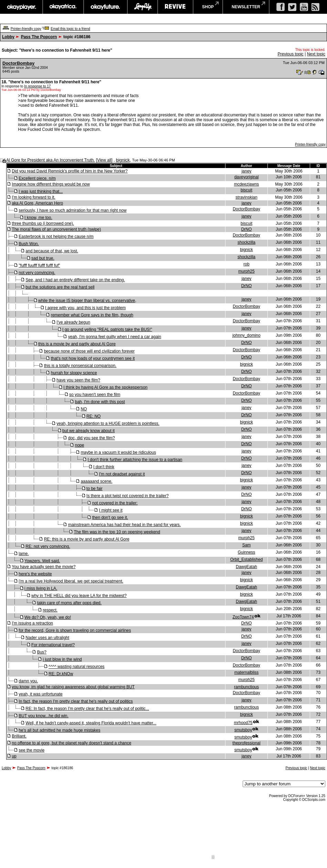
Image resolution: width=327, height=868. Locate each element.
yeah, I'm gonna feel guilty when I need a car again (115, 337)
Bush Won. (29, 244)
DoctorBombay (18, 63)
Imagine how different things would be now (51, 184)
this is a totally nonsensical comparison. (80, 366)
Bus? (42, 652)
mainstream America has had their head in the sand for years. (125, 525)
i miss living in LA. (41, 588)
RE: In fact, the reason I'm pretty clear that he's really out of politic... (87, 709)
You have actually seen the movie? (44, 567)
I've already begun (73, 322)
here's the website (35, 574)
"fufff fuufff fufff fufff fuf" (39, 265)
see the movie (31, 750)
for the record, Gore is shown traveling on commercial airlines (75, 630)
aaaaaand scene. (96, 481)
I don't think (104, 467)
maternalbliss (247, 672)
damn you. (28, 681)
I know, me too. (38, 218)
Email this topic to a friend (70, 29)
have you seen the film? (78, 380)
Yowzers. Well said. (42, 561)
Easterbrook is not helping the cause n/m (56, 237)
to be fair (94, 489)
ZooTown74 (243, 617)
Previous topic (290, 54)
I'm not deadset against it (122, 474)
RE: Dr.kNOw (61, 674)
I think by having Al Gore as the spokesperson (105, 387)
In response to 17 (37, 86)
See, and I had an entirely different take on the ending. (75, 280)
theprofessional (246, 743)
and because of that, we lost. (52, 251)
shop (208, 7)
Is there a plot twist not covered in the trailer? (128, 496)
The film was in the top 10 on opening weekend (117, 532)
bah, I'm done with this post (100, 402)
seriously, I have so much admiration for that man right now (72, 210)
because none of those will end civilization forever (89, 351)
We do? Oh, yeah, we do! (48, 617)
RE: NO (93, 416)
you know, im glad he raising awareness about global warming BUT (73, 687)
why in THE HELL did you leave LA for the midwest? (79, 596)
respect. (50, 610)
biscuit (246, 190)
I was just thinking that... (41, 191)
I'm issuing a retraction (32, 623)
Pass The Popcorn (39, 37)
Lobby (8, 37)
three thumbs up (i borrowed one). (43, 223)
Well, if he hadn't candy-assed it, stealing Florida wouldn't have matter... (91, 723)
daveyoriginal (247, 177)
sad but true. (43, 258)
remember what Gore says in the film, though (92, 315)
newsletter (246, 7)
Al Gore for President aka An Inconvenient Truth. (50, 160)
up (14, 756)
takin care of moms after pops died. (69, 603)
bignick (123, 160)
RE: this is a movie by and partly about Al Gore (87, 539)
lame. (24, 554)
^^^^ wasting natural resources (77, 667)
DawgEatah (246, 567)
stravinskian (246, 197)
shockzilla (246, 242)
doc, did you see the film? (92, 438)
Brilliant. (19, 736)
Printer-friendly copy (26, 29)
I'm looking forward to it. (33, 197)
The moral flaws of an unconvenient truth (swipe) (56, 229)
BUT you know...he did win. (44, 716)
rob (246, 264)
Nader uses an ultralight (47, 638)
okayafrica (63, 7)
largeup (143, 7)
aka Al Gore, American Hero (37, 203)
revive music (175, 7)
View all (104, 160)
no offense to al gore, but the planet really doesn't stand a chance (71, 743)
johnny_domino (246, 335)
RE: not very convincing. (48, 546)
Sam (247, 545)
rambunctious (246, 687)
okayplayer (21, 7)
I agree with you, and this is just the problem (85, 308)
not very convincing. (37, 273)
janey (247, 171)
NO (84, 409)
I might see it (111, 510)
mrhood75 (243, 723)
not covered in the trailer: (115, 503)
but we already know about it (88, 431)
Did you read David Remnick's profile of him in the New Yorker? (70, 171)
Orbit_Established (247, 560)
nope (80, 445)
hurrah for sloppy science (74, 373)
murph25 (246, 271)
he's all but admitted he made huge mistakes (59, 730)
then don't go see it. (110, 517)
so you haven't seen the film (95, 395)
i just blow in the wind (62, 659)
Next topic (316, 54)
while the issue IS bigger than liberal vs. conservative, (87, 301)
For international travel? (53, 645)
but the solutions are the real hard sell (60, 287)
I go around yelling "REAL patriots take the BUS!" (107, 330)
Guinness (247, 552)
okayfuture (106, 7)
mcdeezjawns (247, 184)
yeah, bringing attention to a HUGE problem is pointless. (108, 423)
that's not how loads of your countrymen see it (93, 358)
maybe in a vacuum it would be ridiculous (118, 452)
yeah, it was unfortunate (40, 694)
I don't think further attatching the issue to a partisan (135, 460)
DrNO (247, 229)
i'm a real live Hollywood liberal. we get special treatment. (71, 581)
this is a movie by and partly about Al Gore (77, 344)
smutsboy (243, 730)
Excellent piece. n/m (37, 178)
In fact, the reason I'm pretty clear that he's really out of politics (76, 701)
